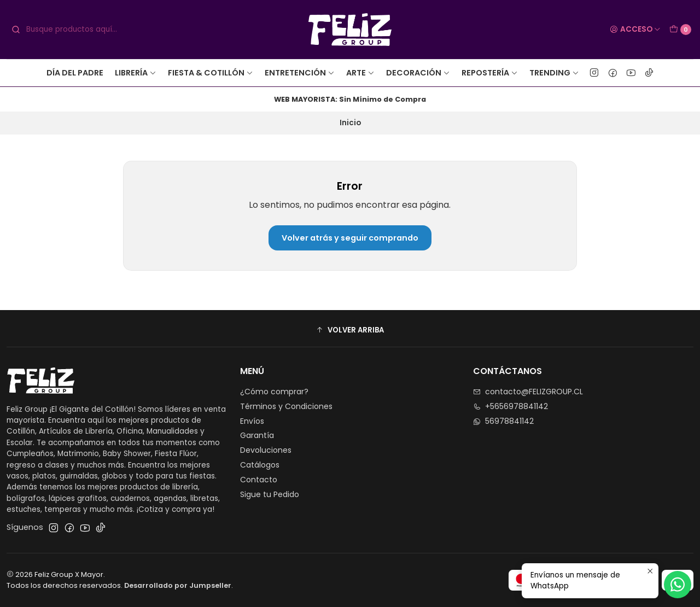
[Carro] (680, 30)
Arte (360, 73)
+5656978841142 (511, 406)
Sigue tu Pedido (270, 494)
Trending (554, 73)
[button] (350, 330)
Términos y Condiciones (286, 406)
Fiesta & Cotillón (211, 73)
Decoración (418, 73)
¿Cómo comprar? (274, 392)
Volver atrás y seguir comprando (350, 238)
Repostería (490, 73)
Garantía (257, 435)
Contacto (259, 480)
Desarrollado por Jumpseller (178, 585)
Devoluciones (266, 450)
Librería (136, 73)
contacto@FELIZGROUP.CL (528, 392)
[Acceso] (635, 30)
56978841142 (503, 421)
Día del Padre (75, 73)
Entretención (300, 73)
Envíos (252, 421)
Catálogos (260, 465)
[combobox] (92, 30)
